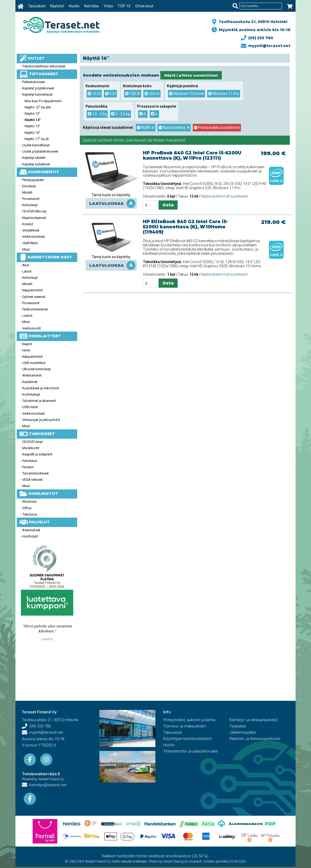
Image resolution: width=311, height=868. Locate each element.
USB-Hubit (30, 407)
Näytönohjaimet (34, 218)
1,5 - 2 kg (97, 114)
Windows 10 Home (186, 94)
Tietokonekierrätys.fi (41, 774)
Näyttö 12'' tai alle (38, 107)
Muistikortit (31, 448)
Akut (26, 265)
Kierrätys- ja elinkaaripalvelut (254, 720)
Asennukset (31, 530)
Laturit (27, 271)
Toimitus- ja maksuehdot (185, 726)
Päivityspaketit (33, 180)
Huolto (74, 6)
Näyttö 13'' (32, 114)
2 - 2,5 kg (120, 114)
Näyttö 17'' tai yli (37, 139)
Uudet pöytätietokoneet (40, 151)
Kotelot (28, 224)
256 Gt (152, 94)
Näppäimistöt (33, 290)
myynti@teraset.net (266, 46)
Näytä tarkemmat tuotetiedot (224, 196)
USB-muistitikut (34, 363)
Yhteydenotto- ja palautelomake (191, 751)
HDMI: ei (146, 128)
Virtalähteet (31, 230)
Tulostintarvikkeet (35, 473)
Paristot (28, 467)
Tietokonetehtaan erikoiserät (44, 66)
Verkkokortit (32, 328)
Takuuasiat (173, 733)
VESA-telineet (32, 480)
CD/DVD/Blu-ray (34, 211)
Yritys (108, 6)
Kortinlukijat (31, 394)
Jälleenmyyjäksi (243, 733)
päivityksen (136, 140)
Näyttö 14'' (33, 120)
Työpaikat (238, 726)
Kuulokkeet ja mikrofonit (41, 388)
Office (27, 508)
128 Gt (133, 94)
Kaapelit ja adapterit (37, 454)
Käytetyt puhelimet (36, 164)
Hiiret (26, 350)
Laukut (27, 316)
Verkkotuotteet (33, 237)
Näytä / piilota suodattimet (191, 75)
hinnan (159, 140)
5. (143, 114)
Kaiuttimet (30, 382)
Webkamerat (32, 375)
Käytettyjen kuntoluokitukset (188, 739)
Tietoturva (30, 514)
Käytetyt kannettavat (37, 94)
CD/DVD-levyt (32, 442)
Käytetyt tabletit (34, 158)
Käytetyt (57, 6)
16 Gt (94, 94)
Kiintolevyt (30, 205)
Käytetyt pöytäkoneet (38, 88)
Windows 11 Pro (224, 94)
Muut (26, 249)
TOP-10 (124, 6)
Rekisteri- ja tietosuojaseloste (255, 739)
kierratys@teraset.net (45, 785)
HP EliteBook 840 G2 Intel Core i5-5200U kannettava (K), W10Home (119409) (185, 227)
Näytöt (27, 344)
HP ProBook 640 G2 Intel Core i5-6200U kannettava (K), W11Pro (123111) (192, 155)
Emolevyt (29, 186)
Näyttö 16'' (32, 133)
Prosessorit (31, 199)
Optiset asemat (34, 297)
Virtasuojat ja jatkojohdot (41, 420)
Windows (29, 502)
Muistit (27, 192)
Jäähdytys (30, 243)
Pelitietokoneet (33, 82)
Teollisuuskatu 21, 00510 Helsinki (252, 22)
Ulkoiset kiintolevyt (36, 369)
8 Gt (110, 94)
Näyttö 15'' (32, 126)
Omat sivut (144, 6)
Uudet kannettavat (36, 145)
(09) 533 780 (257, 38)
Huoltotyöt (30, 536)
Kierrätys (92, 6)
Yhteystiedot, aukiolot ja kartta (190, 720)
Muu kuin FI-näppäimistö (43, 101)
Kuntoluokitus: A (174, 128)
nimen (119, 140)
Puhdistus (30, 461)
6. (154, 114)
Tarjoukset (37, 6)
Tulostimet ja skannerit (39, 401)
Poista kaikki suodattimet (217, 128)
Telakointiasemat (35, 309)
